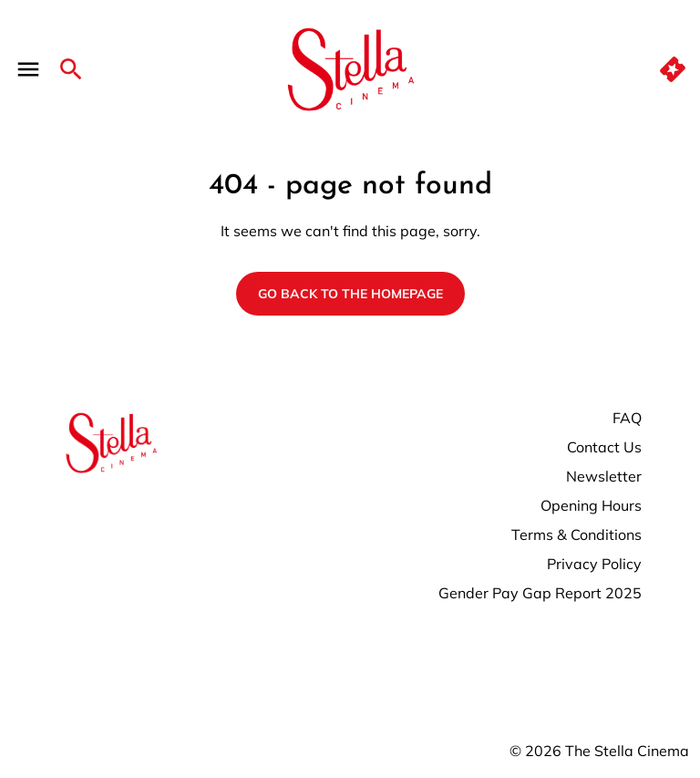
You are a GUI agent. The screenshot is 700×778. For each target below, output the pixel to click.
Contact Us (604, 447)
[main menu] (28, 69)
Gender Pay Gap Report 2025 (540, 593)
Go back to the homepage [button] (350, 294)
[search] (71, 69)
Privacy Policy (594, 564)
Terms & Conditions (576, 534)
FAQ (627, 418)
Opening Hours (591, 505)
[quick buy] (673, 69)
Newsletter (604, 476)
